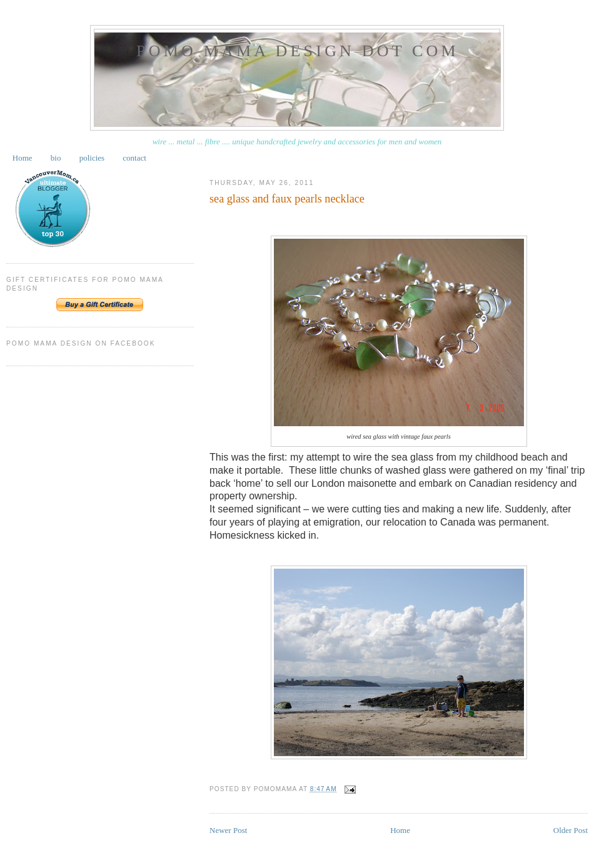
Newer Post (228, 830)
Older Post (571, 830)
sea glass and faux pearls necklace (287, 199)
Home (23, 158)
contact (134, 158)
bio (56, 158)
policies (92, 158)
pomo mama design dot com (298, 51)
